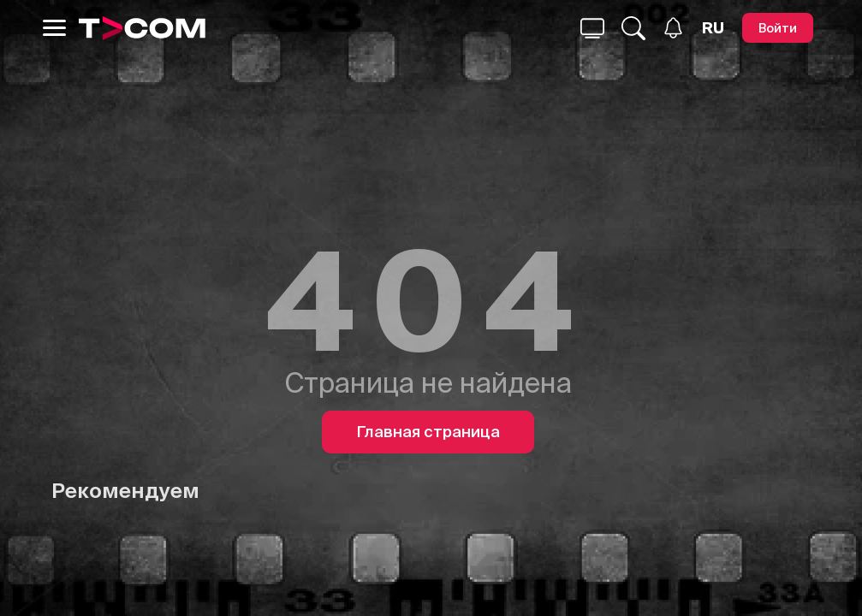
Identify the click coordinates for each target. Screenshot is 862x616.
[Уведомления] (673, 28)
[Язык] (713, 28)
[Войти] (778, 28)
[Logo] (142, 28)
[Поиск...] (592, 28)
